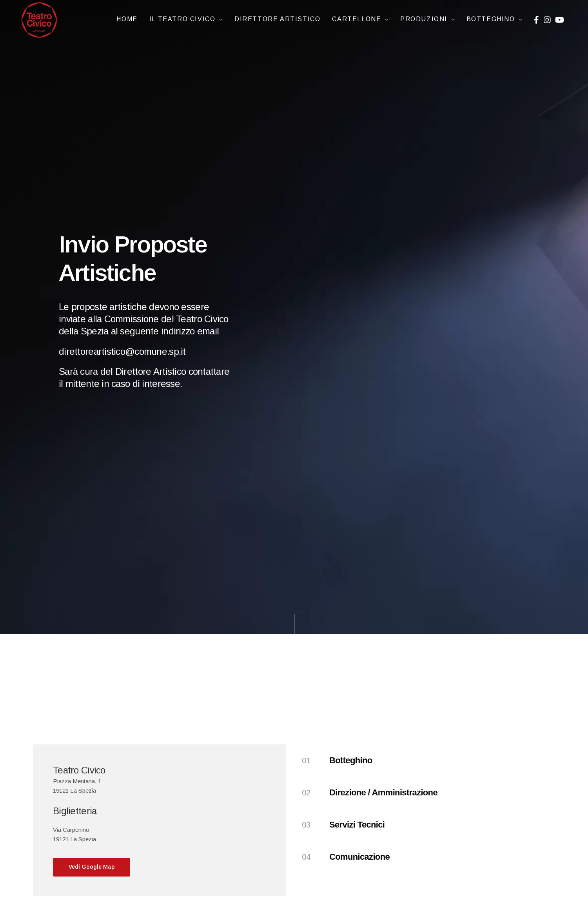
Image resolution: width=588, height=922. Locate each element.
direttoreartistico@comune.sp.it (122, 351)
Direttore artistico (277, 19)
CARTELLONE (357, 19)
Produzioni (424, 19)
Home (127, 19)
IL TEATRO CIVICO (182, 19)
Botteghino (491, 19)
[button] (92, 867)
